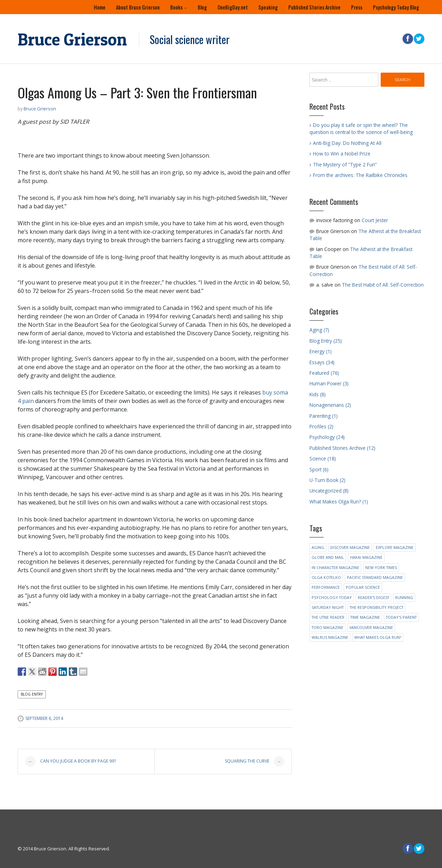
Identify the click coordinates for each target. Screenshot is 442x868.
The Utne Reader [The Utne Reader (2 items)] (328, 617)
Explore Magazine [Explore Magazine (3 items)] (395, 547)
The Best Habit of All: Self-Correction (383, 285)
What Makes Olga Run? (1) (339, 502)
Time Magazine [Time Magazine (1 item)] (365, 617)
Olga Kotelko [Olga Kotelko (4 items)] (326, 577)
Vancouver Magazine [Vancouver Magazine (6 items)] (371, 627)
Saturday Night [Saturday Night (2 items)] (328, 607)
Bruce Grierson (72, 39)
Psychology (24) (327, 437)
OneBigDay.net (233, 7)
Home (100, 7)
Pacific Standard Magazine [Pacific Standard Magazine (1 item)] (375, 577)
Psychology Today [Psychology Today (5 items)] (332, 597)
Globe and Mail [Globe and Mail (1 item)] (328, 557)
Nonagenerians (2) (330, 405)
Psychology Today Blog (396, 7)
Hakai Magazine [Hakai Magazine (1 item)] (366, 557)
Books (176, 7)
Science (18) (323, 459)
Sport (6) (319, 469)
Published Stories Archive (314, 7)
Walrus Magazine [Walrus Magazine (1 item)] (330, 637)
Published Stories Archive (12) (342, 448)
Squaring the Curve (255, 762)
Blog (202, 7)
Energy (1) (321, 351)
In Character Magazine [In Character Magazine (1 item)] (335, 567)
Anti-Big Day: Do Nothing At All (347, 143)
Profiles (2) (321, 426)
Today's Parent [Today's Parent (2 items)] (401, 617)
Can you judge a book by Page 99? (70, 762)
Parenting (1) (324, 416)
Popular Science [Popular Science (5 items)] (363, 587)
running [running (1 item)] (404, 597)
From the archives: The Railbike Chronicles (360, 175)
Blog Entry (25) (326, 341)
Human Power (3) (329, 383)
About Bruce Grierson (138, 7)
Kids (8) (318, 394)
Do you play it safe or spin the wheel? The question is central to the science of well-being (361, 129)
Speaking (268, 7)
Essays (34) (322, 362)
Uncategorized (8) (329, 491)
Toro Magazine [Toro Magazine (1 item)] (327, 627)
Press (357, 7)
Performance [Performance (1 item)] (326, 587)
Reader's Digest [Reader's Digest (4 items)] (373, 597)
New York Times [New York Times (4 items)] (381, 567)
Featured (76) (324, 373)
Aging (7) (319, 330)
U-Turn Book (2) (327, 480)
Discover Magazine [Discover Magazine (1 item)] (350, 547)
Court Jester (375, 220)
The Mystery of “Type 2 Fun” (345, 164)
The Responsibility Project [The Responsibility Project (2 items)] (376, 607)
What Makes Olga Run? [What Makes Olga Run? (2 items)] (378, 637)
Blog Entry (32, 694)
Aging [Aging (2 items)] (318, 547)
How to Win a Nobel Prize (342, 154)
